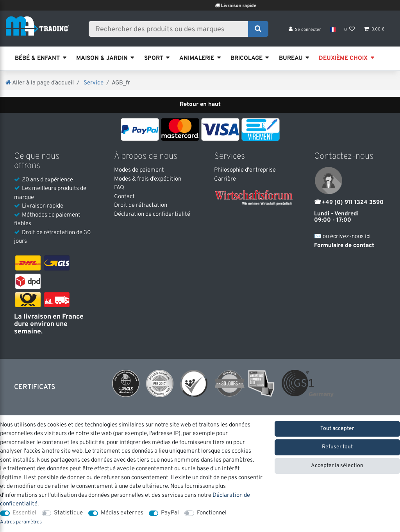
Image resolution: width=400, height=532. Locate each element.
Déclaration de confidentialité (152, 214)
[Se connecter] (305, 31)
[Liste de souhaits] (350, 31)
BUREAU (291, 58)
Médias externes (122, 513)
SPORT (154, 58)
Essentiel (24, 513)
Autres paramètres (21, 522)
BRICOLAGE (246, 58)
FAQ (119, 188)
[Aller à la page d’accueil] (40, 83)
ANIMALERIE (197, 58)
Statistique (68, 513)
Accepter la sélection (337, 466)
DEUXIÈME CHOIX (343, 58)
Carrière (225, 179)
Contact (124, 197)
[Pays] (332, 31)
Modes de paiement (139, 170)
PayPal (170, 513)
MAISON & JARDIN (102, 58)
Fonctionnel (212, 513)
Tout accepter (337, 429)
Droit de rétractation (141, 205)
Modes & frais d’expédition (148, 179)
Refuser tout (337, 447)
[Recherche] (258, 30)
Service (93, 83)
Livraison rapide (249, 6)
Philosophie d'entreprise (245, 170)
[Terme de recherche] (171, 30)
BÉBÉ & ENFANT (37, 58)
